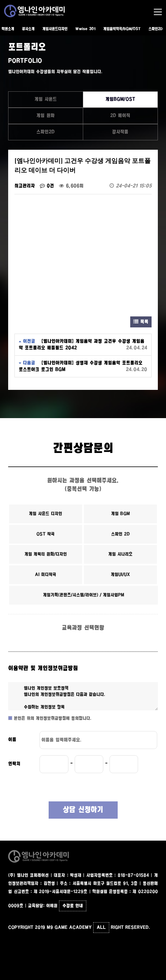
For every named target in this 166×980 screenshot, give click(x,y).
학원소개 (8, 29)
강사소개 (28, 29)
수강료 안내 (73, 906)
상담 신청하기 (83, 810)
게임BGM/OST (120, 99)
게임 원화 (46, 116)
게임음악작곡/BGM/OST (122, 29)
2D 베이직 (120, 116)
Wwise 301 (85, 29)
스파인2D (155, 29)
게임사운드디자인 (55, 29)
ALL (101, 928)
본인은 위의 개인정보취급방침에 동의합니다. (52, 719)
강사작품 (120, 132)
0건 (47, 186)
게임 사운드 (46, 99)
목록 (141, 322)
